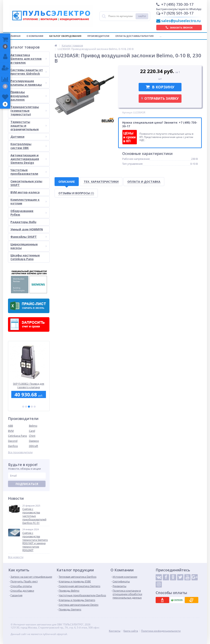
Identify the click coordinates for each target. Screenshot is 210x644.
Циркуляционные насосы (29, 246)
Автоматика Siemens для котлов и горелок (29, 59)
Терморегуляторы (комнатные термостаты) (29, 111)
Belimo (33, 426)
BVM (11, 431)
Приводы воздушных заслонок (29, 96)
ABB (10, 426)
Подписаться (27, 484)
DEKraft (34, 446)
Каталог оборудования (65, 36)
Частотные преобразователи (29, 172)
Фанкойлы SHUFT (29, 237)
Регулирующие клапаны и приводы (29, 83)
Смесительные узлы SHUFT (26, 183)
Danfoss (13, 446)
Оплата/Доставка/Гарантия (134, 36)
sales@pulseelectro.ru (181, 21)
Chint (32, 436)
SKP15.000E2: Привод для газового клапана (29, 385)
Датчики (29, 137)
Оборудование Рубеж (29, 213)
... (160, 36)
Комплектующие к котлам (29, 201)
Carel (32, 431)
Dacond (13, 441)
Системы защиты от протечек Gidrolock (29, 72)
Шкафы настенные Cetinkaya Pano (25, 257)
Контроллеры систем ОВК (29, 146)
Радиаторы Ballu (23, 222)
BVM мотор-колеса (25, 192)
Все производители (20, 452)
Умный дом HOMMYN (27, 229)
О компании (35, 36)
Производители (98, 36)
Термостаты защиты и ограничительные (29, 126)
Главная (15, 36)
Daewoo (34, 441)
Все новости (16, 557)
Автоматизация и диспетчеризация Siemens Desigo (29, 159)
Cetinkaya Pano (18, 436)
